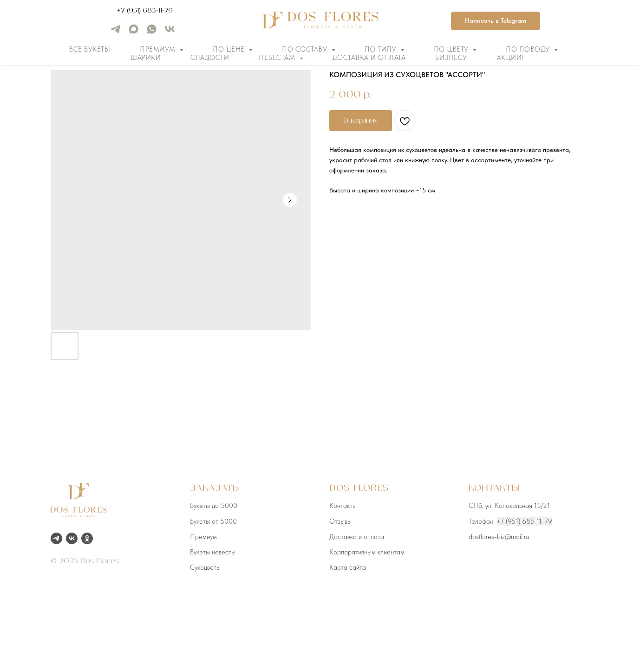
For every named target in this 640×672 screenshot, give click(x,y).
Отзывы (340, 521)
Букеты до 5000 (214, 506)
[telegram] (115, 32)
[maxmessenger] (134, 32)
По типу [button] (382, 49)
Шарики (146, 58)
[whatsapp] (152, 32)
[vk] (170, 32)
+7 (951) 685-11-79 (145, 11)
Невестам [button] (278, 58)
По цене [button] (230, 49)
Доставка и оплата (369, 58)
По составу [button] (306, 49)
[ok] (87, 538)
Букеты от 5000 (213, 521)
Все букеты (89, 49)
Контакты (343, 506)
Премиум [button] (159, 49)
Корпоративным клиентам (367, 552)
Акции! (510, 58)
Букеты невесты (213, 552)
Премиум (203, 537)
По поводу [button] (529, 49)
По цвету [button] (452, 49)
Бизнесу (451, 58)
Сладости (210, 58)
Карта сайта (348, 567)
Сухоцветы (205, 567)
